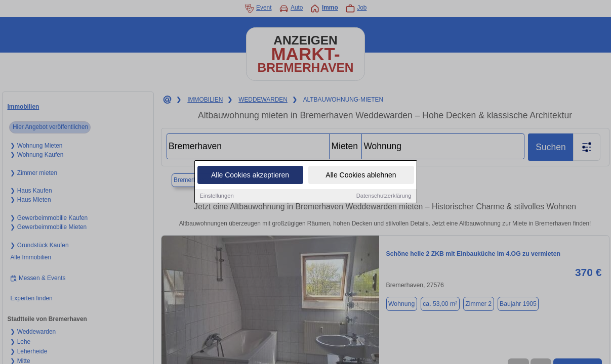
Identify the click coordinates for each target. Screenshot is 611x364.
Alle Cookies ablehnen (361, 176)
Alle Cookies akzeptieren (250, 176)
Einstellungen (217, 197)
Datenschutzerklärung (384, 197)
